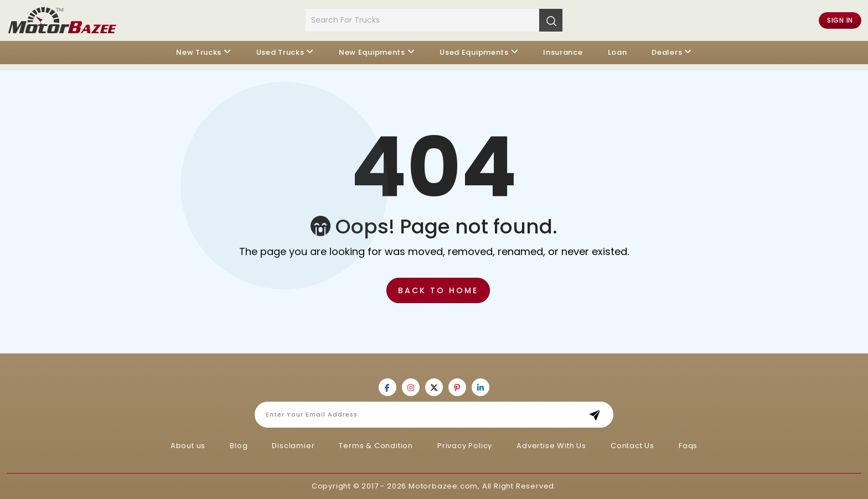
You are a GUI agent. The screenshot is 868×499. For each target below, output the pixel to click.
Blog (239, 446)
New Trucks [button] (199, 52)
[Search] (551, 20)
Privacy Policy (465, 446)
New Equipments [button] (372, 52)
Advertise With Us (551, 446)
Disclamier (293, 446)
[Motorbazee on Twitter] (434, 387)
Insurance (563, 52)
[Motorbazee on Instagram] (411, 387)
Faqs (688, 446)
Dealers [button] (667, 52)
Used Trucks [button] (280, 52)
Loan (618, 52)
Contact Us (632, 446)
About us (188, 446)
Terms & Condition (376, 446)
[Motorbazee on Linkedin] (480, 387)
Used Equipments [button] (474, 52)
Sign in (840, 20)
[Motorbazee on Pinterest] (457, 387)
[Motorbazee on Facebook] (387, 387)
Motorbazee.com (443, 486)
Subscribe (598, 415)
